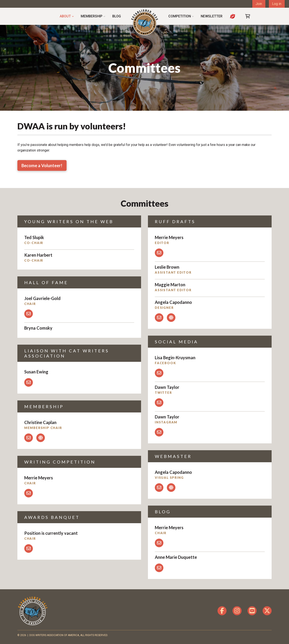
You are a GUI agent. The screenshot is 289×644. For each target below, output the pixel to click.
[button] (248, 16)
